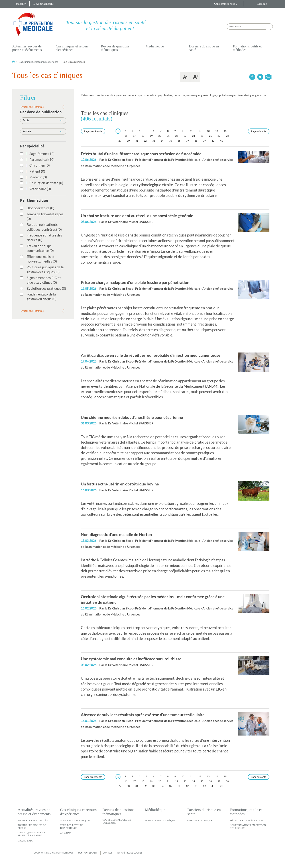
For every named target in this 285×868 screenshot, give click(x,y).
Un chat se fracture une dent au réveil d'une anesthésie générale (137, 216)
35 (171, 141)
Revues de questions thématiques (115, 48)
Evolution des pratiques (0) (44, 288)
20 (160, 136)
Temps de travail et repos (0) (43, 216)
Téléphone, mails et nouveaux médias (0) (40, 259)
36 (179, 141)
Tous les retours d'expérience (72, 826)
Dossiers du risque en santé (204, 48)
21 (168, 136)
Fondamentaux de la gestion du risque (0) (39, 296)
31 (137, 141)
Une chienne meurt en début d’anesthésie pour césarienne (132, 417)
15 (225, 131)
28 (227, 136)
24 (193, 136)
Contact (107, 853)
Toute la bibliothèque (160, 820)
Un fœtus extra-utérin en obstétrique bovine (120, 484)
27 (219, 136)
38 (196, 141)
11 (191, 131)
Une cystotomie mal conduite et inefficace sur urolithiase (131, 659)
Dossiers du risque (200, 820)
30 (128, 141)
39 (204, 141)
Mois (43, 120)
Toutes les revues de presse (32, 826)
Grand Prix (25, 841)
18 (143, 136)
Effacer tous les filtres (32, 107)
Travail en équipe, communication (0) (38, 248)
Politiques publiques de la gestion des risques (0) (43, 269)
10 (183, 131)
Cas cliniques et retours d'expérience (72, 48)
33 (154, 141)
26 (210, 136)
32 (145, 141)
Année (43, 131)
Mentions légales (88, 853)
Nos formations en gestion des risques (248, 826)
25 (202, 136)
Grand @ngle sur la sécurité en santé (31, 834)
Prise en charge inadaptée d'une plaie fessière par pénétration (135, 282)
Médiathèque (155, 46)
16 (126, 136)
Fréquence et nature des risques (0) (42, 237)
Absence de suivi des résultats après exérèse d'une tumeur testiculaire (143, 715)
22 (177, 136)
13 (208, 131)
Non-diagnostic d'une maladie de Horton (116, 534)
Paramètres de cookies (130, 853)
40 (213, 141)
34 (162, 141)
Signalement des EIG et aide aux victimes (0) (42, 280)
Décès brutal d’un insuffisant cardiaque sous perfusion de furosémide (141, 154)
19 (151, 136)
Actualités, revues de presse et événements (27, 48)
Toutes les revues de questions (117, 821)
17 (134, 136)
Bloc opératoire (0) (38, 208)
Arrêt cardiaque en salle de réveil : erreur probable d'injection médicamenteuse (151, 355)
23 (185, 136)
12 (200, 131)
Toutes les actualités (33, 820)
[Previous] (93, 131)
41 (221, 141)
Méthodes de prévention (246, 820)
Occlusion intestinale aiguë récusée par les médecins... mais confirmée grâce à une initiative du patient (153, 599)
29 (120, 141)
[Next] (259, 131)
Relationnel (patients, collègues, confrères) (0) (42, 227)
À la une (66, 833)
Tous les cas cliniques (75, 820)
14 (217, 131)
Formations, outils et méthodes (247, 48)
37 (187, 141)
